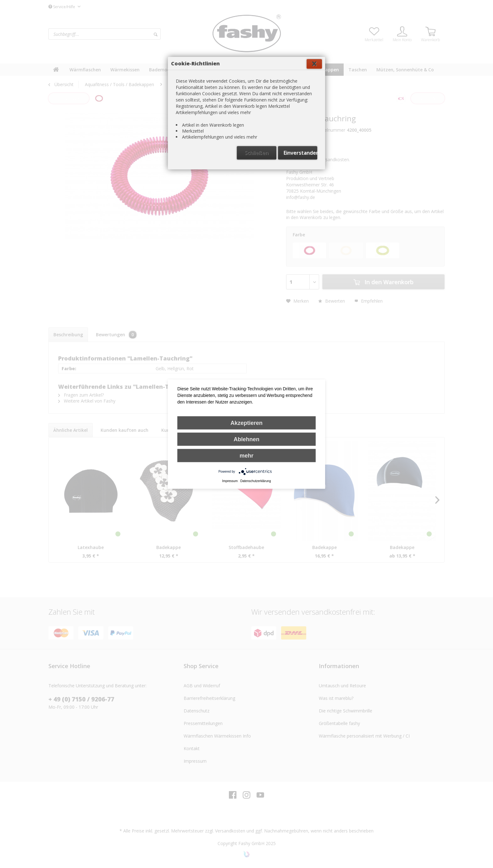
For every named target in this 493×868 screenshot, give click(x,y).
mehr (246, 456)
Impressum (230, 481)
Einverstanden (300, 153)
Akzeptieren (246, 423)
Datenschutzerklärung (255, 481)
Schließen (257, 153)
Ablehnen (246, 439)
